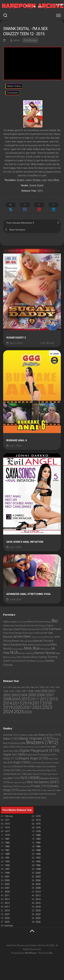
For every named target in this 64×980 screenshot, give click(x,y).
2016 (38, 903)
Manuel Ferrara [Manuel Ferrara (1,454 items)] (43, 641)
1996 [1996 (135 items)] (18, 691)
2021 (7, 914)
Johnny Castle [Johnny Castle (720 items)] (37, 637)
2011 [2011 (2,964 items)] (35, 699)
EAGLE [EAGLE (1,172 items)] (11, 759)
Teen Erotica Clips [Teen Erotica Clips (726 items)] (23, 794)
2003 (7, 880)
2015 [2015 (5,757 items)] (17, 703)
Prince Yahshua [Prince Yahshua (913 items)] (26, 653)
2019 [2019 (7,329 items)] (8, 707)
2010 (38, 892)
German (9, 926)
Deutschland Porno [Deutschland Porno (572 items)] (30, 747)
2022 (38, 914)
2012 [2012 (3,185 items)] (44, 699)
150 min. (9, 816)
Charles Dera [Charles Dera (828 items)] (9, 626)
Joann (28, 180)
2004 (38, 880)
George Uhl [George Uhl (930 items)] (20, 633)
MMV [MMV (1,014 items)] (14, 778)
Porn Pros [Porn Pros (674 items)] (24, 786)
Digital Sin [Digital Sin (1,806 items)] (14, 754)
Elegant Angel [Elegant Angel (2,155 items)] (33, 758)
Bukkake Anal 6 (17, 440)
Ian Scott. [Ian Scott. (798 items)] (29, 633)
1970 (38, 816)
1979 (7, 835)
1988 (38, 850)
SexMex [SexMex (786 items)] (25, 790)
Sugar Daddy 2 (16, 338)
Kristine (37, 180)
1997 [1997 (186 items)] (24, 691)
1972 (38, 820)
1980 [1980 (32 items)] (14, 687)
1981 (7, 839)
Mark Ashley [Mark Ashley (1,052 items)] (29, 645)
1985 (7, 846)
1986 (38, 846)
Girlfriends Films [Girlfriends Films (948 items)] (23, 766)
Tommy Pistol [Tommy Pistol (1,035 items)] (18, 661)
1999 (7, 873)
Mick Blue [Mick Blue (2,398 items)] (32, 648)
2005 (7, 884)
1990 (38, 854)
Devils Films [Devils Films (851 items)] (11, 751)
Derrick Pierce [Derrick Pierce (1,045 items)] (35, 629)
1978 (38, 831)
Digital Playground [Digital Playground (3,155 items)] (40, 751)
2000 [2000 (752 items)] (44, 691)
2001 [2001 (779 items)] (52, 691)
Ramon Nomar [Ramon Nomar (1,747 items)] (45, 653)
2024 (38, 918)
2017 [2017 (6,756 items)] (37, 703)
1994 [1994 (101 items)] (6, 691)
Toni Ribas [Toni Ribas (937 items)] (30, 661)
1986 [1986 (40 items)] (32, 687)
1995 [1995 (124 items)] (12, 691)
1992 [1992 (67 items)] (52, 687)
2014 (38, 899)
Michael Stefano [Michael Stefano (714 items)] (17, 649)
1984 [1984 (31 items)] (23, 687)
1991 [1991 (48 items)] (47, 687)
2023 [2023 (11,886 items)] (47, 707)
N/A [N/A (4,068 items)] (30, 778)
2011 (7, 895)
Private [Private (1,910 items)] (41, 786)
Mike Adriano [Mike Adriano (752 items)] (45, 649)
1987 (7, 850)
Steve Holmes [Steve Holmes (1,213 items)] (39, 657)
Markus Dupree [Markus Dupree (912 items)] (42, 645)
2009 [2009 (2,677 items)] (16, 699)
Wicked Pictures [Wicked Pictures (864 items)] (36, 798)
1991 (7, 858)
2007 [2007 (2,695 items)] (50, 695)
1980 (38, 835)
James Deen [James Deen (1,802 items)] (22, 636)
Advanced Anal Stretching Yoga (28, 594)
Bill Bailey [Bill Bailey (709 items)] (47, 622)
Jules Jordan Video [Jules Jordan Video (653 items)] (31, 770)
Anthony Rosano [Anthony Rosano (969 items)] (35, 622)
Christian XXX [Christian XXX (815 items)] (33, 626)
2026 (38, 922)
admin (17, 40)
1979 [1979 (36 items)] (10, 687)
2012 (38, 895)
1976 (38, 828)
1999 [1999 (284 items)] (37, 691)
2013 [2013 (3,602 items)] (53, 699)
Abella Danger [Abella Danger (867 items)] (10, 622)
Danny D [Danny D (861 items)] (43, 626)
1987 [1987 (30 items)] (37, 687)
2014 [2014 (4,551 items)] (8, 703)
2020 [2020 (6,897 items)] (18, 707)
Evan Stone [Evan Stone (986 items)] (9, 633)
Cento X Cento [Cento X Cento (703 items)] (12, 747)
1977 (7, 831)
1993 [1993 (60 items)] (57, 687)
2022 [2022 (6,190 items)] (37, 707)
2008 (38, 888)
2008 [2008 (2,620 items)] (7, 699)
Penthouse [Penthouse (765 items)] (10, 786)
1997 (7, 869)
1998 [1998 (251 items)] (30, 691)
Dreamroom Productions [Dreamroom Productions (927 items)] (41, 755)
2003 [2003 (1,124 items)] (15, 695)
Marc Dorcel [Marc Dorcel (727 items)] (36, 774)
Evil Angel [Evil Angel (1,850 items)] (19, 762)
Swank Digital (36, 185)
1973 (7, 824)
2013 (7, 899)
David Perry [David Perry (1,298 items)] (20, 629)
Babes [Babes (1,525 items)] (11, 739)
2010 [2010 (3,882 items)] (26, 699)
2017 (7, 907)
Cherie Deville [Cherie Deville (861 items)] (20, 626)
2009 (7, 892)
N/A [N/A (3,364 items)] (14, 652)
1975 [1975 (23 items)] (5, 688)
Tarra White (53, 180)
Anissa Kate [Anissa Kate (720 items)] (21, 622)
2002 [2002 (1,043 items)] (7, 695)
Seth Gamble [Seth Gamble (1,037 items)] (24, 657)
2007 (7, 888)
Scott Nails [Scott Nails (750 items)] (12, 657)
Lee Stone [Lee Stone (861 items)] (28, 641)
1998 (38, 869)
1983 (7, 843)
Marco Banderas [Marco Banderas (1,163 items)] (12, 645)
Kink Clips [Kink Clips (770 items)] (49, 770)
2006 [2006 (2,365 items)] (41, 695)
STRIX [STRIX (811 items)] (37, 790)
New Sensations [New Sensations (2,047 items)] (43, 782)
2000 (38, 873)
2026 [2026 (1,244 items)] (28, 712)
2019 (7, 911)
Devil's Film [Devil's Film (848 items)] (48, 747)
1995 (7, 865)
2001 (7, 877)
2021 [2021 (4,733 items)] (27, 707)
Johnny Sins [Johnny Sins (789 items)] (48, 637)
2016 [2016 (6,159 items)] (27, 703)
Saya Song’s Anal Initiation (25, 542)
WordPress (31, 953)
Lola (44, 180)
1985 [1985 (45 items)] (27, 687)
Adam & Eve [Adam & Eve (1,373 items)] (50, 735)
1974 (38, 824)
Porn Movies (30, 40)
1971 (7, 820)
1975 (7, 828)
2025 (7, 922)
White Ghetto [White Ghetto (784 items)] (17, 798)
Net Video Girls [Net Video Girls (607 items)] (18, 783)
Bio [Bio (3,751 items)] (55, 621)
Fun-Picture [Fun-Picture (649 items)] (38, 763)
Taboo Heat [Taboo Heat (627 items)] (49, 790)
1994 (38, 862)
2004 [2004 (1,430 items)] (23, 695)
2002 (38, 877)
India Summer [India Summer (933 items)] (41, 633)
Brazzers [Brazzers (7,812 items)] (42, 742)
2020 (38, 911)
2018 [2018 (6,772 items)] (47, 703)
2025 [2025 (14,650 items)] (19, 712)
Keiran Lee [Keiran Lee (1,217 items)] (18, 641)
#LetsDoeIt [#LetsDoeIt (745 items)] (10, 735)
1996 (38, 865)
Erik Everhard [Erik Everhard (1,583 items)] (52, 629)
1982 (38, 839)
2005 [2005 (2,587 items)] (32, 695)
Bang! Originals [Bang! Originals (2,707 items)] (36, 738)
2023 (7, 918)
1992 (38, 858)
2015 (40, 191)
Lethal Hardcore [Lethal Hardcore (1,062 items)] (15, 774)
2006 (38, 884)
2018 (38, 907)
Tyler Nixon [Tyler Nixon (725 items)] (40, 661)
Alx (51, 953)
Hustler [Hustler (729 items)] (40, 767)
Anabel (20, 180)
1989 (7, 854)
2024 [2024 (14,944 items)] (8, 712)
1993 (7, 862)
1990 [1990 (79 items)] (42, 687)
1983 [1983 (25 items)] (18, 688)
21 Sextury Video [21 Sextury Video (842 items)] (28, 735)
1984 (38, 843)
